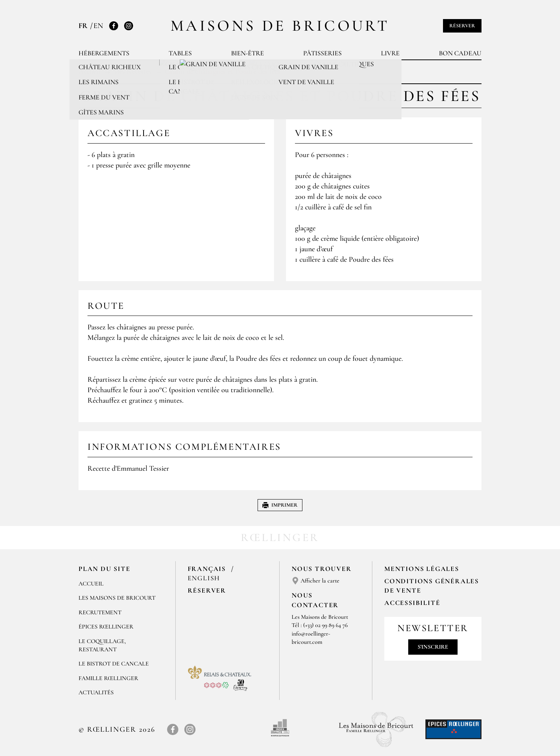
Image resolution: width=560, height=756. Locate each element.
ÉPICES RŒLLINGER (106, 627)
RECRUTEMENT (100, 612)
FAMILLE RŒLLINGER (108, 678)
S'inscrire (433, 647)
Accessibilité (412, 603)
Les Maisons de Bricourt (117, 598)
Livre (390, 53)
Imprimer (280, 505)
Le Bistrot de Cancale (114, 664)
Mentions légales (422, 569)
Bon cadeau (460, 53)
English (204, 578)
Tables (180, 53)
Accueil (91, 584)
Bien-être (247, 53)
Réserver (462, 26)
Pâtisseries (322, 53)
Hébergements (104, 53)
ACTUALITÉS (96, 692)
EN (98, 26)
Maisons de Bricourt (280, 26)
